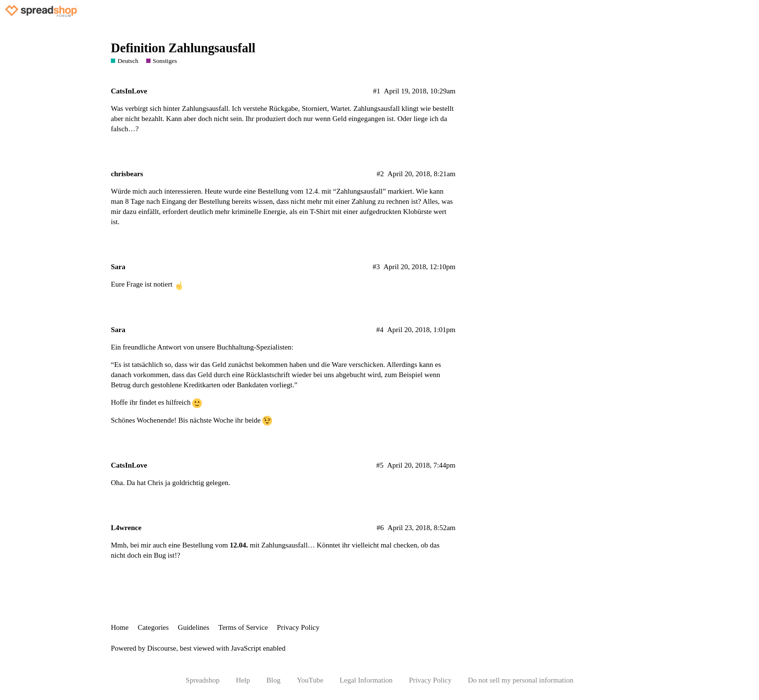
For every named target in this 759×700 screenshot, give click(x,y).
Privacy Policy (298, 627)
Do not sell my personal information (521, 680)
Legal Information (366, 680)
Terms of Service (243, 627)
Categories (153, 627)
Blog (273, 680)
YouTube (310, 680)
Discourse (162, 648)
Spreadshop (203, 680)
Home (120, 627)
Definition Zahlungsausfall (183, 48)
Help (243, 680)
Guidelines (193, 627)
